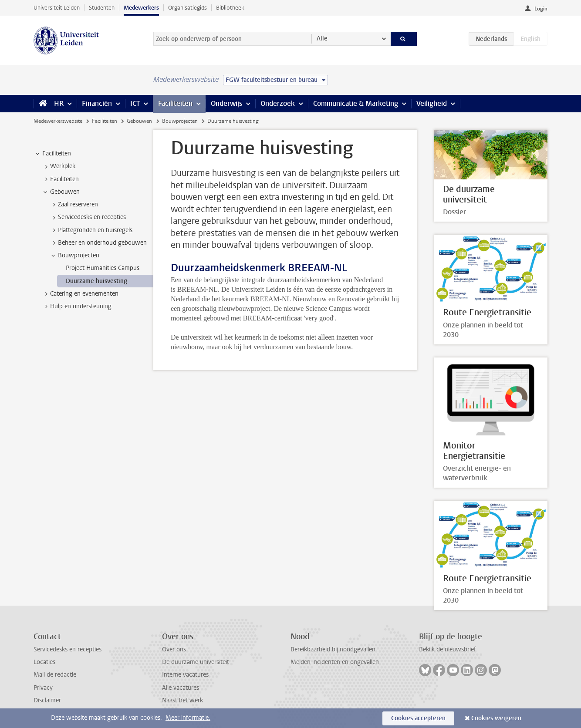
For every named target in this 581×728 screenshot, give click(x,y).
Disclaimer (47, 700)
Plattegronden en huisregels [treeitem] (91, 230)
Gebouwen (139, 121)
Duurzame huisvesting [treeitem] (96, 281)
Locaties (44, 662)
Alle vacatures (181, 688)
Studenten (102, 8)
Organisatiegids (187, 8)
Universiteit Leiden (57, 8)
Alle (322, 39)
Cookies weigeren (496, 718)
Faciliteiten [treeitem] (52, 154)
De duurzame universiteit (196, 662)
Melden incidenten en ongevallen (335, 662)
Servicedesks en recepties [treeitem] (88, 217)
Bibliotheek (230, 8)
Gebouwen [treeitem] (61, 192)
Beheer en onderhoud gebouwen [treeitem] (98, 243)
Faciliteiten (175, 103)
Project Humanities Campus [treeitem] (103, 268)
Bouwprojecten (180, 121)
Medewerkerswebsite (58, 121)
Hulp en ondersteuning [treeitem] (77, 307)
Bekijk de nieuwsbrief (448, 649)
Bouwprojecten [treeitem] (74, 256)
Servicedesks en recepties (68, 649)
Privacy (43, 688)
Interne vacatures (185, 675)
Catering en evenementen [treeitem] (80, 294)
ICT (135, 103)
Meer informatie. (188, 718)
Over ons (174, 649)
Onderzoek (278, 103)
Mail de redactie (55, 675)
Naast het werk (182, 700)
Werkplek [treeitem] (59, 166)
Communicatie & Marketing (356, 103)
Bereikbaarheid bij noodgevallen (333, 649)
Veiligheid (432, 103)
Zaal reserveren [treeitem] (74, 205)
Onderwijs (226, 103)
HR (59, 103)
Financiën (97, 103)
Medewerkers (141, 8)
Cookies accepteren (418, 718)
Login (541, 9)
